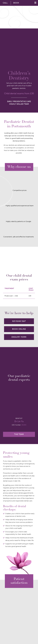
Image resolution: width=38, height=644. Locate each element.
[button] (34, 3)
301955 (24, 425)
